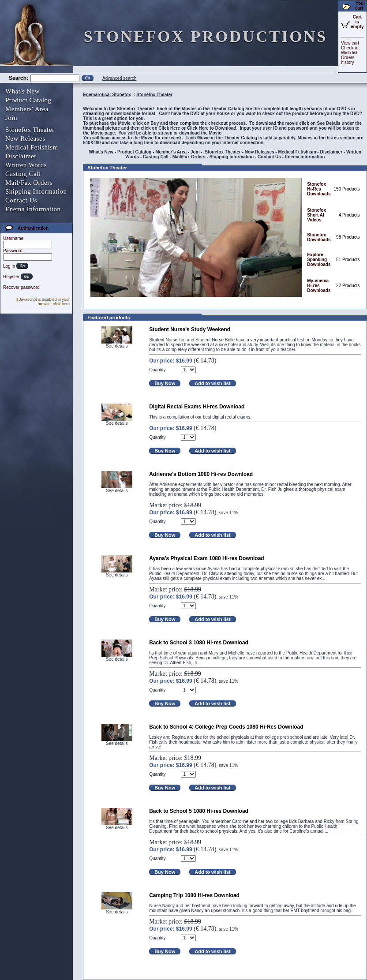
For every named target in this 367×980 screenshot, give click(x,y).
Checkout (350, 48)
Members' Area (27, 109)
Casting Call (23, 174)
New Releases (25, 138)
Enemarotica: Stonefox (107, 95)
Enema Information (33, 209)
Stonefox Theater (30, 130)
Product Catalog (28, 100)
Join (11, 118)
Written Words (26, 165)
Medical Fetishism (32, 147)
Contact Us (21, 200)
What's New (22, 91)
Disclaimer (21, 156)
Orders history (348, 60)
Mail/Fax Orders (29, 183)
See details (117, 346)
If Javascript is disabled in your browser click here (43, 302)
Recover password (21, 287)
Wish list (349, 53)
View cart (350, 43)
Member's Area (171, 152)
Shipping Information (36, 191)
